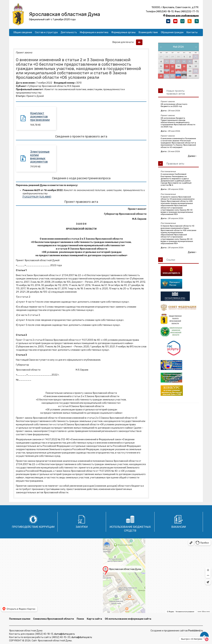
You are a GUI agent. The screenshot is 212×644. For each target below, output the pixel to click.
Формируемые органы (123, 32)
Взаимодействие (148, 32)
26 (167, 76)
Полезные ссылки (20, 619)
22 (184, 71)
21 (178, 71)
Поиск (80, 619)
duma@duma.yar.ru (64, 634)
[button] (204, 636)
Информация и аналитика (94, 32)
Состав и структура (46, 32)
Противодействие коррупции (33, 527)
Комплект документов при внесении (40, 117)
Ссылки (171, 260)
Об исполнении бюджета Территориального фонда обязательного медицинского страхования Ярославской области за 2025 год (178, 122)
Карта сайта (94, 619)
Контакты (192, 32)
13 (172, 66)
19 (167, 71)
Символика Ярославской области (53, 619)
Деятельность (69, 32)
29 (184, 76)
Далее (192, 156)
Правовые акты (175, 164)
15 (184, 66)
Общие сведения (23, 32)
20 (172, 71)
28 (178, 76)
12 (167, 66)
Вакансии (179, 527)
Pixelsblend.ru (196, 631)
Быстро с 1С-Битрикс (192, 639)
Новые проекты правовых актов (176, 92)
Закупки (82, 527)
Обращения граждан (172, 32)
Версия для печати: (124, 42)
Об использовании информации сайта (128, 619)
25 (161, 76)
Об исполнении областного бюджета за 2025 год (174, 105)
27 (172, 76)
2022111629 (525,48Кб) (37, 197)
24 (196, 71)
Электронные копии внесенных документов (40, 157)
